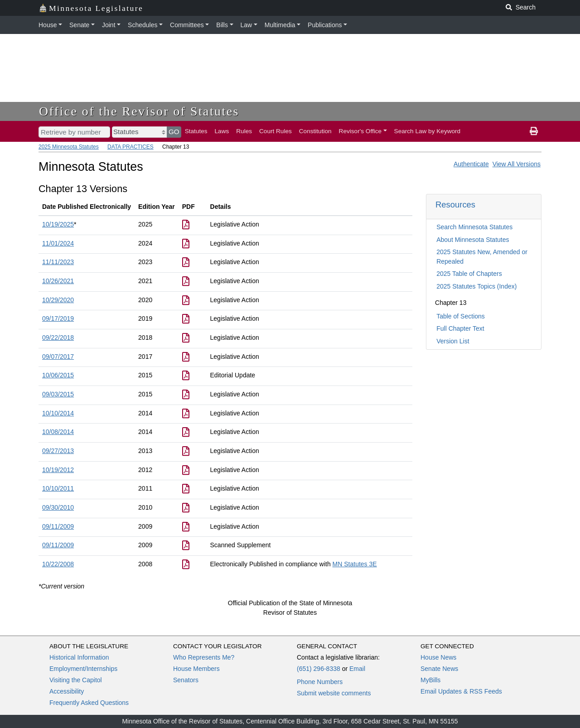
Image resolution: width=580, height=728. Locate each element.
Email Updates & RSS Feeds (461, 691)
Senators (186, 680)
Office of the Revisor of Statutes (139, 111)
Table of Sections (461, 316)
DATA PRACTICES (130, 147)
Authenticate (471, 164)
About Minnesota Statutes (473, 240)
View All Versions (517, 164)
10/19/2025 (58, 224)
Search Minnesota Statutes (474, 227)
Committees (187, 25)
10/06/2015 (58, 375)
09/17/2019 (58, 318)
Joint (109, 25)
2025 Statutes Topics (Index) (476, 286)
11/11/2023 (58, 262)
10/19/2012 (58, 470)
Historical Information (79, 657)
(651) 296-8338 (319, 669)
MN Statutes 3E (355, 564)
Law (246, 25)
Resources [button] (455, 205)
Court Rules (275, 131)
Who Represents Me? (204, 657)
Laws (222, 131)
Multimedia (280, 25)
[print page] (534, 131)
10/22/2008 (58, 564)
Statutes (196, 131)
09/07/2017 (58, 357)
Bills (222, 25)
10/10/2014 (58, 413)
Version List (453, 341)
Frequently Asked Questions (89, 703)
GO (174, 132)
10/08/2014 (58, 432)
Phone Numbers (320, 682)
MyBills (430, 680)
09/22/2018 (58, 337)
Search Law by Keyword (428, 131)
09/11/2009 (58, 526)
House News (438, 657)
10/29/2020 (58, 300)
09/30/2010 (58, 507)
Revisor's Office (360, 131)
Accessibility (67, 691)
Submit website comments (334, 693)
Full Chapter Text (460, 328)
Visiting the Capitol (76, 680)
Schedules (143, 25)
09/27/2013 (58, 451)
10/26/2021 (58, 281)
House (48, 25)
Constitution (315, 131)
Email (357, 669)
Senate (79, 25)
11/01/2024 (58, 243)
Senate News (439, 669)
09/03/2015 (58, 394)
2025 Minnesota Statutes (69, 147)
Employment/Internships (83, 669)
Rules (244, 131)
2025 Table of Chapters (469, 274)
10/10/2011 (58, 488)
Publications (325, 25)
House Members (196, 669)
